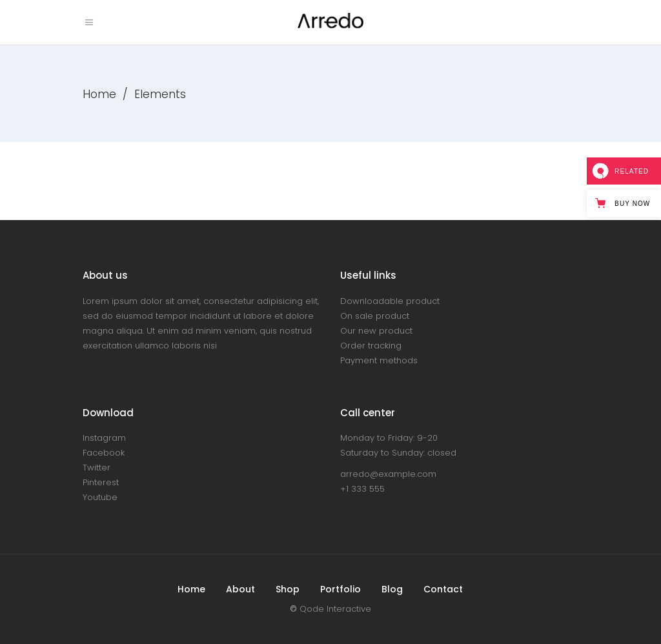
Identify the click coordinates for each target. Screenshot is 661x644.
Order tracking (371, 346)
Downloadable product (390, 301)
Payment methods (379, 360)
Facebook (104, 453)
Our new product (376, 331)
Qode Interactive (335, 609)
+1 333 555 (362, 489)
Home (99, 94)
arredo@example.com (388, 474)
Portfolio (341, 589)
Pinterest (101, 482)
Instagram (104, 438)
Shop (288, 589)
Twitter (97, 468)
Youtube (100, 497)
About (240, 589)
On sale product (375, 316)
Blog (392, 589)
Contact (443, 589)
